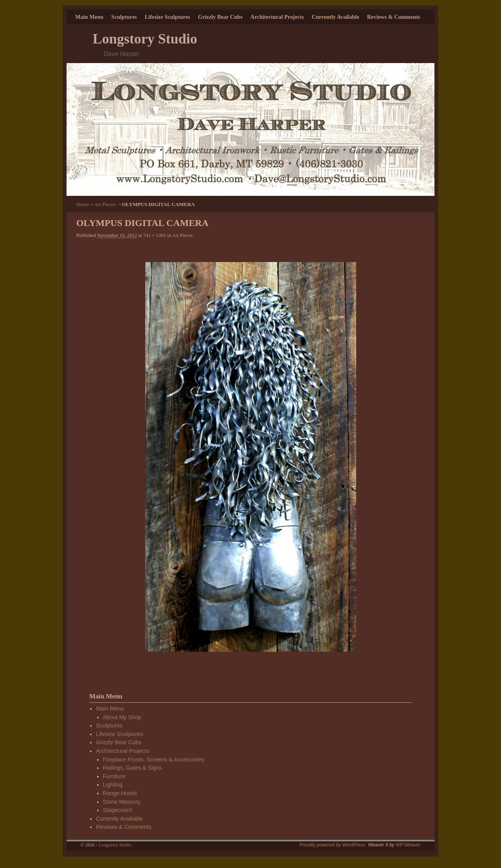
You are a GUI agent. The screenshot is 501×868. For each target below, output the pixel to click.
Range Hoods (120, 793)
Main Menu (89, 17)
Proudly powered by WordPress (332, 845)
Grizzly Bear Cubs (220, 17)
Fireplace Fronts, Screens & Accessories (154, 759)
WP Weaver (408, 845)
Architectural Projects (277, 17)
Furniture (114, 776)
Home (83, 204)
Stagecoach (118, 810)
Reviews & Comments (394, 17)
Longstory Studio (145, 39)
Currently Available (335, 17)
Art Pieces (105, 204)
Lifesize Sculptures (168, 17)
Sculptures (124, 17)
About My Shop (122, 717)
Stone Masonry (122, 802)
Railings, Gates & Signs (132, 768)
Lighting (113, 785)
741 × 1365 (155, 235)
